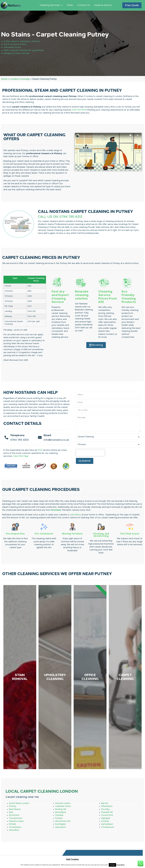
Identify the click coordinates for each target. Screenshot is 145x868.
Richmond (14, 839)
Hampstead (107, 848)
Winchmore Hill (63, 845)
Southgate (60, 848)
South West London (19, 828)
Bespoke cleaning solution (82, 295)
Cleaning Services (51, 5)
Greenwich (61, 851)
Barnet (105, 828)
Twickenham (16, 842)
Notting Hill (61, 834)
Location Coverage (20, 79)
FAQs (70, 5)
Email (48, 435)
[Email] (40, 437)
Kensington (61, 836)
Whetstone (107, 830)
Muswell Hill (107, 836)
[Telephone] (6, 437)
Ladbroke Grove (63, 830)
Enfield (12, 848)
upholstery (76, 515)
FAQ (40, 450)
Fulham (59, 842)
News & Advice (103, 5)
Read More (121, 865)
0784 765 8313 (79, 110)
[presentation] (90, 453)
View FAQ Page (20, 456)
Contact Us (84, 5)
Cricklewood (107, 851)
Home (4, 79)
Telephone (18, 435)
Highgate (106, 842)
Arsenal (105, 845)
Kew (11, 836)
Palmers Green (16, 845)
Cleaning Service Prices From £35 (108, 297)
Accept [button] (112, 865)
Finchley (105, 834)
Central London (63, 828)
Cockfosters (15, 851)
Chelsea (59, 839)
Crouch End (107, 839)
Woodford (14, 854)
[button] (96, 345)
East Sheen (15, 834)
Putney (13, 830)
